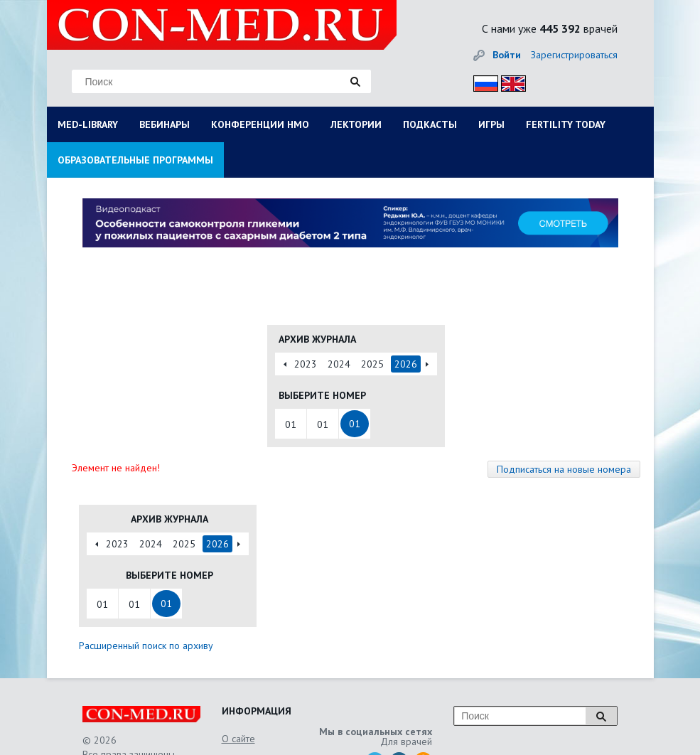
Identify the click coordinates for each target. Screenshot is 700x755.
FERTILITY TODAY (566, 124)
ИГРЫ (491, 124)
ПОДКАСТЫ (430, 124)
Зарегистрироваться (574, 55)
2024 (339, 364)
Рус (481, 81)
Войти (507, 55)
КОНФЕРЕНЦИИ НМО (260, 124)
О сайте (238, 739)
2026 (406, 364)
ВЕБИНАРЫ (165, 124)
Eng (510, 81)
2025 (372, 364)
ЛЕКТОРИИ (356, 124)
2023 (306, 364)
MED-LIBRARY (88, 124)
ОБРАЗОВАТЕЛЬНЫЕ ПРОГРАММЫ (135, 160)
